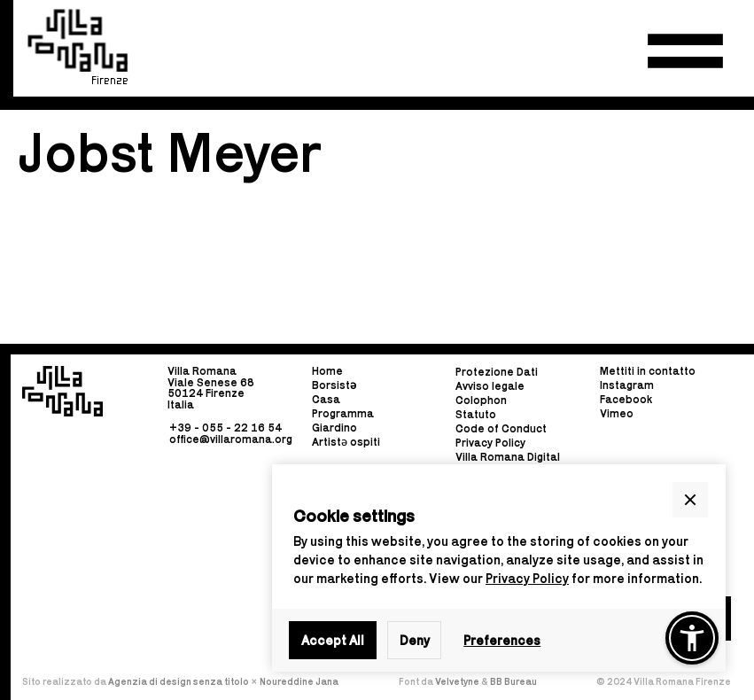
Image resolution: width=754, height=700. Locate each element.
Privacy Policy (527, 578)
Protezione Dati (497, 373)
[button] (685, 51)
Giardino (334, 428)
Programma (343, 413)
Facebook (626, 399)
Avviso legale (490, 387)
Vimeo (617, 413)
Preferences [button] (502, 640)
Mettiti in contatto (648, 372)
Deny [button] (415, 640)
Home (327, 372)
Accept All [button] (333, 640)
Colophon (481, 401)
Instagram (627, 385)
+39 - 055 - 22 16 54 (225, 428)
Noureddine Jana (299, 681)
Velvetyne (458, 681)
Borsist (334, 385)
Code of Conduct (501, 429)
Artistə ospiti (346, 442)
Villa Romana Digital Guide (508, 463)
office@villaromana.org (231, 439)
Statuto (476, 415)
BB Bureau (513, 681)
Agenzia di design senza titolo (179, 681)
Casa (326, 399)
